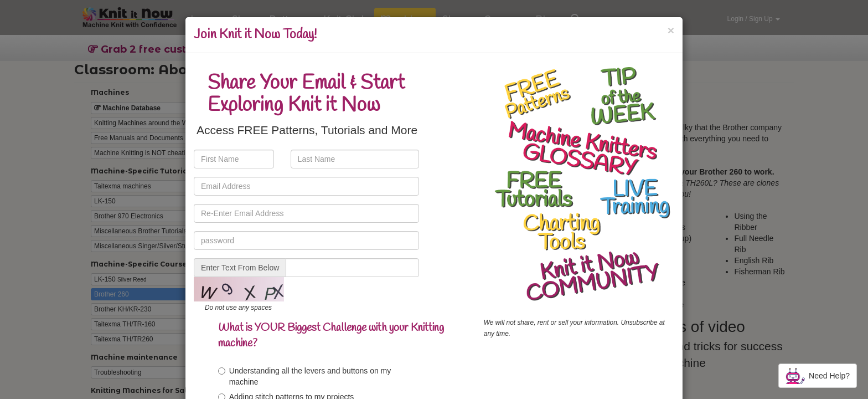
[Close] (671, 30)
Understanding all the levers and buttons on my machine (305, 376)
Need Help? (818, 376)
